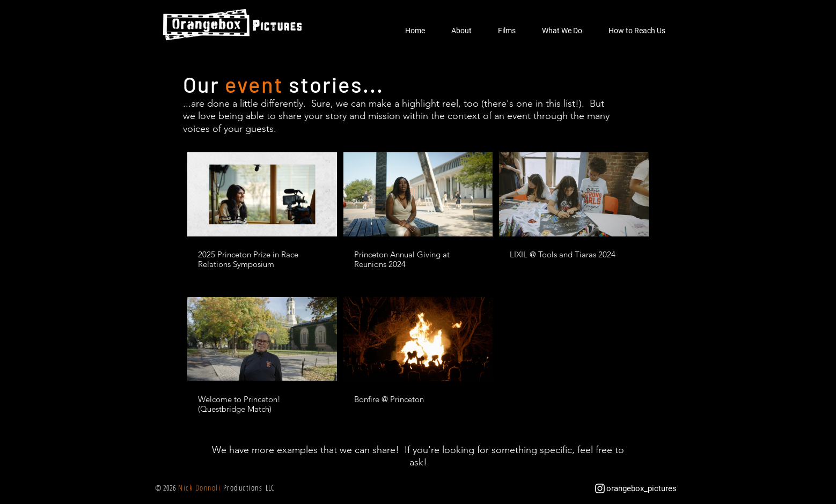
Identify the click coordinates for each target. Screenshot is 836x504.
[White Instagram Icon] (600, 488)
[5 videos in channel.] (418, 284)
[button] (461, 31)
